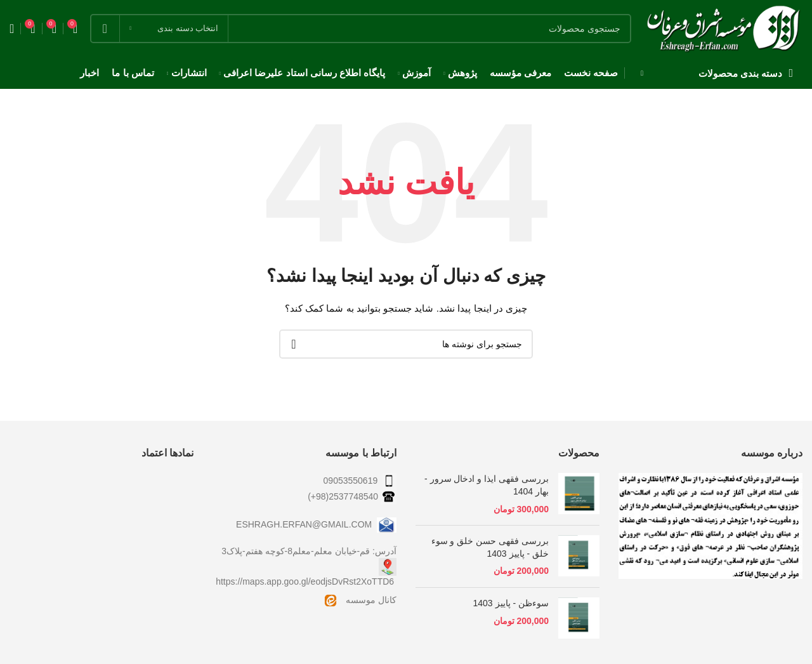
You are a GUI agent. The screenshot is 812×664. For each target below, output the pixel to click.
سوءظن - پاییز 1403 (511, 603)
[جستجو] (361, 29)
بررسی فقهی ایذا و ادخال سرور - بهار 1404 (487, 485)
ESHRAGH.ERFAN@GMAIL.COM (316, 524)
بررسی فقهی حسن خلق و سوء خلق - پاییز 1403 (490, 547)
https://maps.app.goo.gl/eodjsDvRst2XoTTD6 (305, 581)
